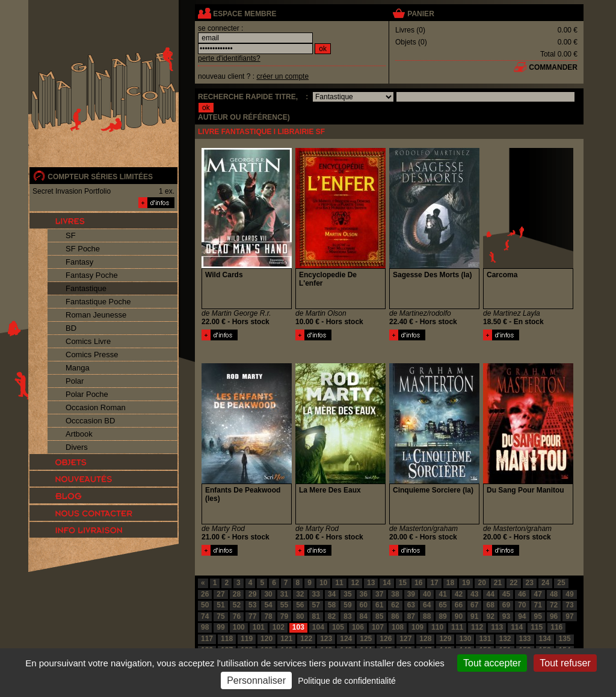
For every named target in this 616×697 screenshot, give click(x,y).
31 (284, 594)
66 (459, 605)
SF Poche (83, 249)
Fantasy (79, 262)
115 (537, 627)
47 (538, 594)
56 (300, 605)
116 (556, 627)
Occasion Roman (96, 407)
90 (459, 616)
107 (378, 627)
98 (205, 627)
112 (477, 627)
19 (466, 583)
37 (379, 594)
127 (405, 639)
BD (71, 328)
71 (538, 605)
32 (300, 594)
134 (545, 639)
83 (347, 616)
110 (437, 627)
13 (371, 583)
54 (268, 605)
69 (506, 605)
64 (427, 605)
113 (497, 627)
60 (364, 605)
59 (347, 605)
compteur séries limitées (100, 177)
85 (379, 616)
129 (445, 639)
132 (505, 639)
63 (411, 605)
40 (427, 594)
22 (513, 583)
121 (286, 639)
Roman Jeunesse (96, 315)
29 (252, 594)
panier (420, 14)
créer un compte (282, 76)
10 (323, 583)
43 (474, 594)
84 (364, 616)
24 (545, 583)
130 (465, 639)
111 (457, 627)
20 (482, 583)
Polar (75, 381)
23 (530, 583)
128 (425, 639)
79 (284, 616)
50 (205, 605)
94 (522, 616)
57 (316, 605)
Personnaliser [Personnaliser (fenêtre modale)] (256, 680)
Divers (77, 447)
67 (474, 605)
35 (347, 594)
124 (346, 639)
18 (450, 583)
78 (268, 616)
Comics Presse (92, 355)
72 (554, 605)
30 (268, 594)
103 (298, 627)
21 (498, 583)
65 (442, 605)
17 (434, 583)
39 (411, 594)
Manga (78, 368)
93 (506, 616)
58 (332, 605)
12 (355, 583)
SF (71, 235)
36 (364, 594)
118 (227, 639)
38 (395, 594)
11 (339, 583)
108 (398, 627)
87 (411, 616)
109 (417, 627)
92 (490, 616)
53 (252, 605)
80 (300, 616)
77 (252, 616)
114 (517, 627)
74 (205, 616)
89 (442, 616)
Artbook (79, 434)
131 (485, 639)
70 (522, 605)
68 (490, 605)
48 (554, 594)
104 (318, 627)
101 (259, 627)
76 (237, 616)
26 (205, 594)
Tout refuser (565, 663)
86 (395, 616)
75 (220, 616)
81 (316, 616)
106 (358, 627)
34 (332, 594)
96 (554, 616)
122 (306, 639)
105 (338, 627)
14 (387, 583)
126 (386, 639)
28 (237, 594)
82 (332, 616)
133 (525, 639)
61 (379, 605)
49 (569, 594)
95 (538, 616)
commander (553, 67)
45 (506, 594)
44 (490, 594)
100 (239, 627)
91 (474, 616)
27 (220, 594)
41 (442, 594)
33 (316, 594)
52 (237, 605)
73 (569, 605)
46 (522, 594)
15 (403, 583)
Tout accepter (492, 663)
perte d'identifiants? (229, 58)
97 (569, 616)
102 (279, 627)
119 (247, 639)
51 (220, 605)
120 (266, 639)
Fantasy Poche (92, 275)
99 (220, 627)
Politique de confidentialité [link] (347, 681)
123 (326, 639)
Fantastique (86, 288)
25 (561, 583)
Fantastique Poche (98, 302)
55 (284, 605)
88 (427, 616)
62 (395, 605)
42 (459, 594)
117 (207, 639)
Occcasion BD (90, 421)
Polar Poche (87, 394)
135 (565, 639)
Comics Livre (88, 341)
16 (418, 583)
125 (366, 639)
